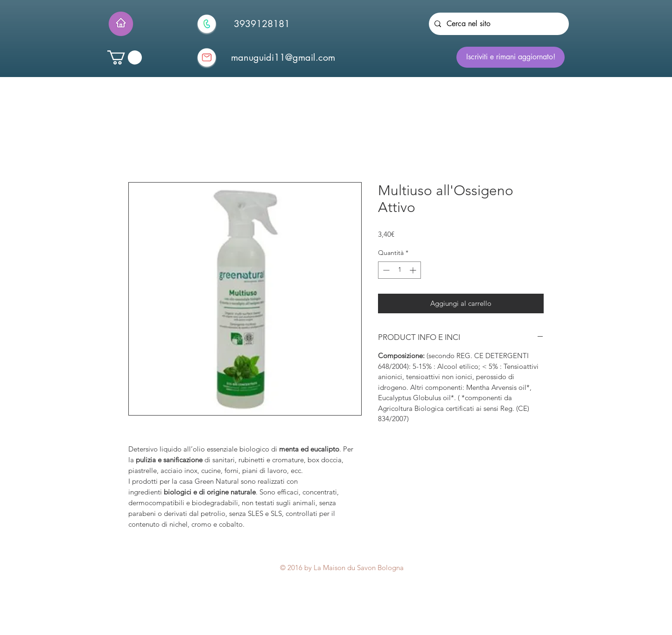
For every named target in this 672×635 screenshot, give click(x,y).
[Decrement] (385, 270)
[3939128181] (262, 24)
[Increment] (414, 270)
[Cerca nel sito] (498, 24)
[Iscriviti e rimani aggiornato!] (511, 57)
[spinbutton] (399, 270)
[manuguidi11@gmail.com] (283, 57)
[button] (125, 57)
